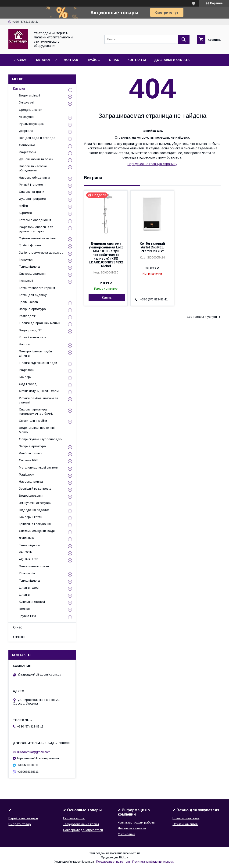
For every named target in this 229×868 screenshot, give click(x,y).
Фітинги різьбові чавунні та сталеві (39, 400)
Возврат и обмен (28, 72)
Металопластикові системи (39, 467)
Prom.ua (135, 853)
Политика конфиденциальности (153, 862)
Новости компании (186, 818)
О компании (126, 834)
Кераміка (25, 213)
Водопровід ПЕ (30, 330)
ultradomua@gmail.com (34, 752)
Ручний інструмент (32, 185)
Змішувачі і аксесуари (35, 503)
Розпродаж (27, 316)
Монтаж (71, 60)
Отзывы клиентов (185, 824)
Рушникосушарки (32, 124)
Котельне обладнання (35, 220)
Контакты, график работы (136, 822)
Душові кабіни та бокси (36, 159)
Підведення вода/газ (34, 510)
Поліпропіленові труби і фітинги (36, 353)
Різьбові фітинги (31, 453)
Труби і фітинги (30, 245)
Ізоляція (25, 609)
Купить (107, 298)
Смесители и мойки (33, 421)
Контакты (137, 60)
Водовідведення (31, 496)
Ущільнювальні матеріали (38, 238)
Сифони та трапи (32, 192)
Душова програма (32, 199)
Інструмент (27, 260)
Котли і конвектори (33, 337)
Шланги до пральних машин (39, 323)
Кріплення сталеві (32, 602)
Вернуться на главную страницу (152, 164)
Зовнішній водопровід (35, 489)
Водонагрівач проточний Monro (37, 430)
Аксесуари (27, 117)
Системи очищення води (37, 531)
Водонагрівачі (29, 95)
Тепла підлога (29, 267)
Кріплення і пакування (35, 524)
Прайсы (93, 60)
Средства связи (31, 110)
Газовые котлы (74, 818)
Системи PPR (29, 460)
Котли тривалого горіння (37, 288)
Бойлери (25, 377)
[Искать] (184, 39)
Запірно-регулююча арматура (41, 253)
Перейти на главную (23, 818)
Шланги (24, 595)
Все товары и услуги (202, 317)
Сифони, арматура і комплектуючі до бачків (36, 412)
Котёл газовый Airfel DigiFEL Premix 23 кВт (152, 247)
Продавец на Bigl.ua (114, 857)
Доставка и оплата (172, 60)
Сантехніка (27, 145)
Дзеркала (26, 131)
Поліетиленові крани (34, 566)
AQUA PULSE (29, 559)
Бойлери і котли (31, 517)
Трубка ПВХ (28, 616)
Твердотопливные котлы (81, 824)
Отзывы (19, 637)
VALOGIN (26, 552)
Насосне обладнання (34, 178)
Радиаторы (27, 152)
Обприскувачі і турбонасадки (41, 439)
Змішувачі (26, 102)
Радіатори (27, 370)
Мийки (23, 206)
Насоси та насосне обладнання (33, 168)
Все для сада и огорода (37, 138)
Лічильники (27, 538)
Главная (20, 60)
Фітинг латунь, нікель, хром (39, 391)
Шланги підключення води (38, 363)
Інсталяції (26, 281)
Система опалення (33, 274)
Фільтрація (27, 573)
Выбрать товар (20, 824)
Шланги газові (29, 588)
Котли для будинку (33, 295)
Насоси (24, 344)
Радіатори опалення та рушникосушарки (36, 229)
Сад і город (28, 384)
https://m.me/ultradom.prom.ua (38, 758)
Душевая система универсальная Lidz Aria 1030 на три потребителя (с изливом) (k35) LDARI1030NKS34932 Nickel (106, 255)
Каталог (43, 60)
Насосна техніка (31, 482)
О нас (114, 60)
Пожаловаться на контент (113, 862)
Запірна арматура (32, 309)
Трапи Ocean (28, 302)
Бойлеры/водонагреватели (83, 830)
